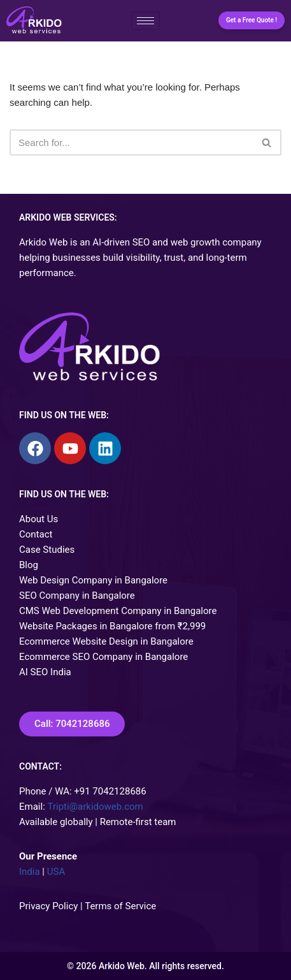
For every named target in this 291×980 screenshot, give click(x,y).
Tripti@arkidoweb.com (96, 807)
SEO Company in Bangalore (77, 596)
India (30, 872)
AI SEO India (45, 672)
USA (56, 872)
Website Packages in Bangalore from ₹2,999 (112, 626)
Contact (36, 534)
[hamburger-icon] (145, 21)
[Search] (131, 143)
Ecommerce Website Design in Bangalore (106, 641)
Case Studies (47, 550)
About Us (39, 519)
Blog (29, 565)
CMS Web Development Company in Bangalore (118, 611)
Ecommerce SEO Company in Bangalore (103, 657)
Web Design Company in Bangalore (93, 580)
